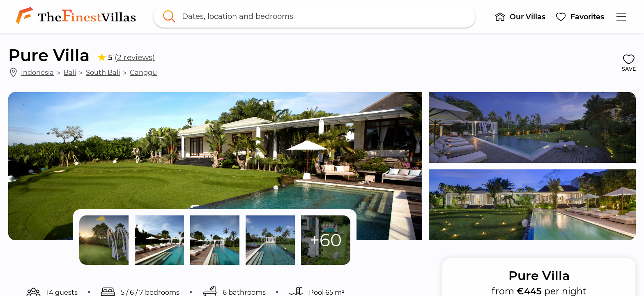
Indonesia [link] (37, 72)
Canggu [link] (143, 72)
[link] (78, 16)
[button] (520, 16)
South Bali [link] (103, 72)
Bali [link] (70, 72)
